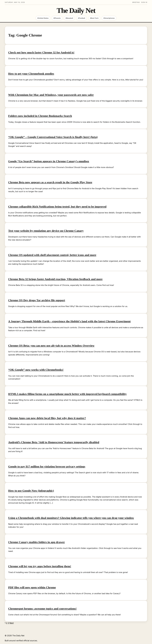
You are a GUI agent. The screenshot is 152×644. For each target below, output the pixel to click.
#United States (43, 18)
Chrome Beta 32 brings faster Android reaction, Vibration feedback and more (55, 279)
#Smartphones (109, 18)
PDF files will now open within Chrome (32, 587)
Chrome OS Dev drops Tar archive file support (37, 300)
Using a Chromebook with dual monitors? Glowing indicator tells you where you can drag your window (71, 518)
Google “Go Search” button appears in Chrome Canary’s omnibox (49, 161)
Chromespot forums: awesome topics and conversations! (42, 609)
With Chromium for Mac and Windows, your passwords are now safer (51, 95)
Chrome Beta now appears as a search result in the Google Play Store (50, 182)
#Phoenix (57, 18)
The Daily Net (76, 11)
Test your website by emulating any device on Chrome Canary (46, 231)
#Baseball (69, 18)
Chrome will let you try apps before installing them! (40, 566)
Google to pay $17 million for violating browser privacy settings (47, 466)
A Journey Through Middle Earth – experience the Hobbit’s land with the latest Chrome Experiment (69, 321)
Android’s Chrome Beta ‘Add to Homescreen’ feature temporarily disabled (54, 442)
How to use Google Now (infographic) (31, 491)
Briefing (136, 2)
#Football (82, 18)
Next (12, 623)
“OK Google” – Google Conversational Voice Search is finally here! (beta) (53, 137)
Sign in (144, 2)
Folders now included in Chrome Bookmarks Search (40, 116)
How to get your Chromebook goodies (31, 74)
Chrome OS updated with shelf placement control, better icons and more (52, 255)
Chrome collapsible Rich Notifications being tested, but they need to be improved (57, 207)
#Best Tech (94, 18)
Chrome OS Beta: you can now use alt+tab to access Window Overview (51, 346)
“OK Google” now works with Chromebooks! (36, 370)
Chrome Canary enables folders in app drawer (37, 542)
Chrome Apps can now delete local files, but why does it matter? (47, 418)
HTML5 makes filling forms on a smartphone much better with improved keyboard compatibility (67, 394)
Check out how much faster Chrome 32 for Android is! (41, 52)
